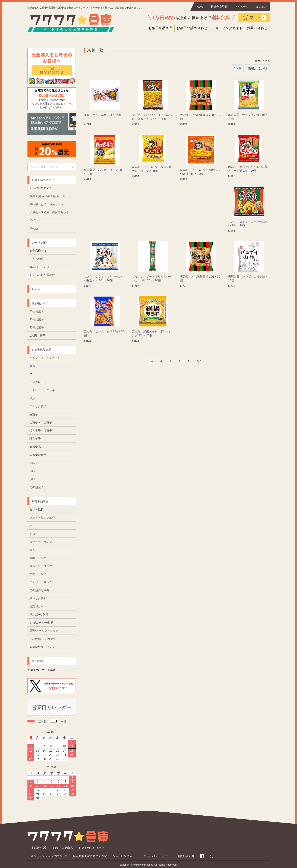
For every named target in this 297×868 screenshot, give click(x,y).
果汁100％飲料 (39, 615)
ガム (32, 366)
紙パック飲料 (38, 598)
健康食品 (35, 447)
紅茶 (32, 550)
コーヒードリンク (41, 542)
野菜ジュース (38, 606)
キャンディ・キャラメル (45, 358)
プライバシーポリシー (158, 856)
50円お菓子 (37, 327)
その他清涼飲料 (39, 590)
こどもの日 (37, 259)
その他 (34, 228)
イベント (35, 220)
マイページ (241, 7)
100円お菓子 (37, 336)
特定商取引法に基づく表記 (90, 856)
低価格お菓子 (40, 303)
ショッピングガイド (227, 28)
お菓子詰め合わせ (43, 180)
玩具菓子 (35, 439)
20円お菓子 (37, 311)
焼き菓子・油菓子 (41, 431)
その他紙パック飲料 (42, 639)
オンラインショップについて (49, 856)
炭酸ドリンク (38, 558)
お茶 (32, 534)
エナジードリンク (41, 582)
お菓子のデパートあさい (43, 670)
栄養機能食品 (38, 455)
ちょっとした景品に (42, 275)
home (200, 7)
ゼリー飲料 (37, 509)
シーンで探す (40, 243)
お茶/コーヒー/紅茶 (42, 623)
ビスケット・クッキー (44, 390)
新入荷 (36, 289)
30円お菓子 (37, 319)
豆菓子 (34, 414)
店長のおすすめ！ (41, 188)
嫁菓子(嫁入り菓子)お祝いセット (50, 196)
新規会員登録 (219, 7)
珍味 (32, 463)
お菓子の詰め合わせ (192, 28)
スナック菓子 (38, 406)
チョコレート (38, 382)
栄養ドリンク (38, 574)
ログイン (261, 7)
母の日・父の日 (39, 267)
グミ (32, 374)
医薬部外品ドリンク (42, 647)
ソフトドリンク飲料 (42, 517)
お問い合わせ (257, 28)
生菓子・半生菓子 (41, 422)
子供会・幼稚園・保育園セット (49, 212)
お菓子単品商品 (160, 28)
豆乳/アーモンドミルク (44, 631)
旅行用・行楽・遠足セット (46, 204)
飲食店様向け (38, 251)
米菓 (32, 398)
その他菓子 (37, 487)
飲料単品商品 (40, 501)
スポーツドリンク (41, 566)
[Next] (199, 361)
